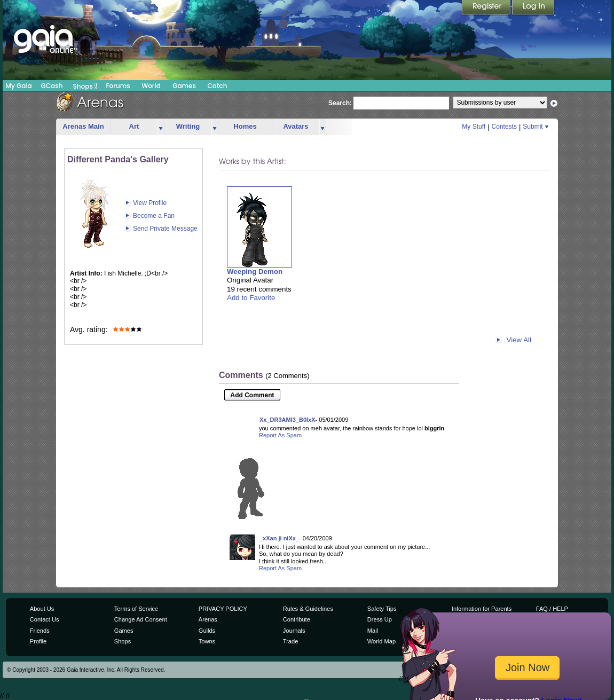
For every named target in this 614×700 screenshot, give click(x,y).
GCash (52, 86)
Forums (118, 86)
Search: (340, 103)
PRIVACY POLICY (223, 609)
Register (487, 8)
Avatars (296, 126)
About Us (42, 609)
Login (533, 8)
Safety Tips (382, 609)
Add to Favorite (251, 298)
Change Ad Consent (141, 619)
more (161, 127)
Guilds (207, 631)
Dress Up (380, 619)
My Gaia (18, 86)
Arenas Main (83, 126)
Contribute (297, 619)
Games (184, 86)
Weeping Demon (255, 272)
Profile (38, 641)
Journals (294, 631)
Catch (218, 86)
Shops (85, 86)
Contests (504, 127)
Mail (373, 631)
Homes (245, 126)
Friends (40, 631)
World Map (381, 641)
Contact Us (45, 619)
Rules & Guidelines (308, 609)
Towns (207, 641)
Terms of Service (136, 609)
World (151, 86)
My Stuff (474, 127)
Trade (290, 641)
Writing (188, 126)
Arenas (208, 619)
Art (134, 126)
